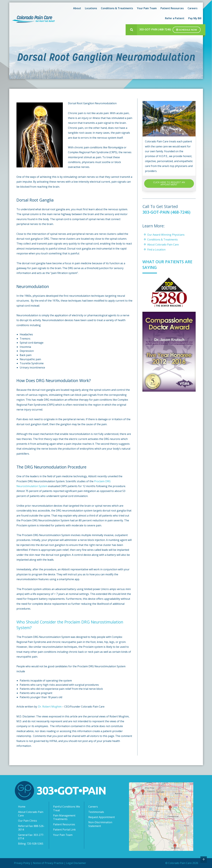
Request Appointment (102, 817)
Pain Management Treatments (64, 817)
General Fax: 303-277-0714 (31, 837)
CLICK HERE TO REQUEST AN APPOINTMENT (169, 183)
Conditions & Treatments (117, 8)
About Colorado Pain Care (163, 245)
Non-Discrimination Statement (100, 824)
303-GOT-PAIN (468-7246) (155, 29)
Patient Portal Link (64, 830)
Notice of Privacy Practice (48, 863)
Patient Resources (172, 8)
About (77, 8)
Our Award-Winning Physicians (166, 235)
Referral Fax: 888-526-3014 (31, 828)
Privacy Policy (22, 863)
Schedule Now (187, 30)
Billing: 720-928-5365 (31, 844)
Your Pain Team (147, 8)
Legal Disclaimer (76, 863)
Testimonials (96, 812)
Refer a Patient (175, 18)
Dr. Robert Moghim (50, 707)
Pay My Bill (195, 18)
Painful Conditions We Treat (67, 808)
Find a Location (156, 250)
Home (22, 807)
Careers (193, 8)
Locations (91, 8)
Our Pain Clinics (28, 821)
